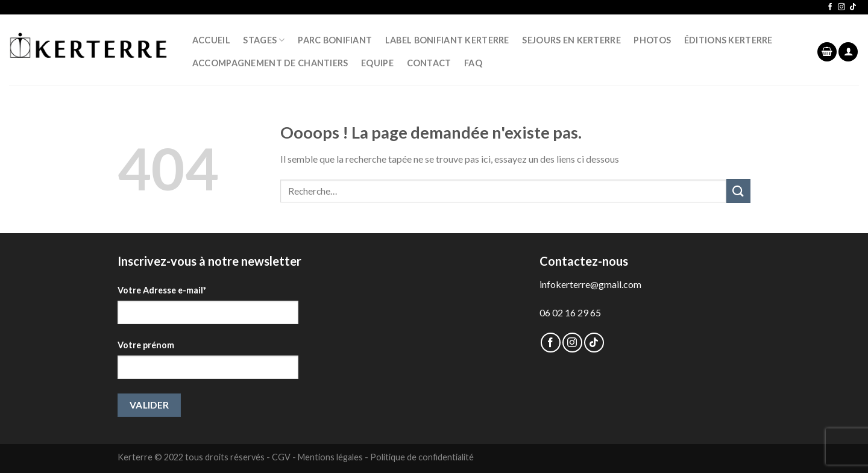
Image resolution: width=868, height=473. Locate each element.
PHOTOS (652, 40)
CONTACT (429, 63)
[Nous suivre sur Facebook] (830, 7)
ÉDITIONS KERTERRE (728, 40)
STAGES (264, 40)
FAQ (473, 63)
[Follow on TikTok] (853, 7)
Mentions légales (330, 457)
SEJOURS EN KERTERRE (571, 40)
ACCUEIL (211, 40)
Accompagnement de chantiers (270, 63)
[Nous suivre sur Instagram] (841, 7)
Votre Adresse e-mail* (162, 290)
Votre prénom (146, 345)
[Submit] (738, 191)
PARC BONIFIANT (335, 40)
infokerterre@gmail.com (590, 284)
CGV (281, 457)
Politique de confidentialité (422, 457)
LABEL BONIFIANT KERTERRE (447, 40)
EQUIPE (377, 63)
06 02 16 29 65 (570, 312)
